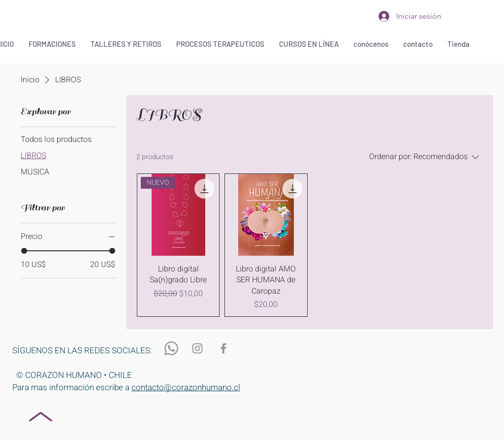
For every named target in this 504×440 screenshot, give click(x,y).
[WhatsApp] (171, 348)
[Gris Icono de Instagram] (197, 348)
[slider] (24, 251)
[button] (52, 44)
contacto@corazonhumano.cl (186, 388)
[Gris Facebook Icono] (223, 348)
